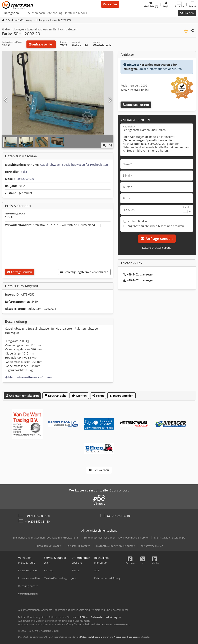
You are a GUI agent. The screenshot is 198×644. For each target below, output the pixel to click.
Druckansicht (55, 396)
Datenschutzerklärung (157, 248)
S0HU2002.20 (25, 179)
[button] (193, 4)
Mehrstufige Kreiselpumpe (170, 538)
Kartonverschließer (152, 546)
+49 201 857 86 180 (37, 516)
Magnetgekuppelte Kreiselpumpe (116, 546)
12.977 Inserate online (135, 90)
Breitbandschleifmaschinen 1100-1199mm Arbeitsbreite (116, 538)
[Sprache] (179, 4)
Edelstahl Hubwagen (79, 546)
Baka (24, 172)
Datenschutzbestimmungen (95, 637)
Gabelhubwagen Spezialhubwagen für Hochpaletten (74, 165)
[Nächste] (110, 100)
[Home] (20, 20)
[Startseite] (3, 20)
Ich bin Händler (137, 221)
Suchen (187, 13)
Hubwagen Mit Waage (48, 546)
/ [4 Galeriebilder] (107, 145)
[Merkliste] (151, 4)
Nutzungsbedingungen (126, 637)
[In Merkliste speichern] (186, 31)
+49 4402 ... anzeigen (139, 274)
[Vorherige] (6, 100)
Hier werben (99, 470)
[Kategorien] (13, 13)
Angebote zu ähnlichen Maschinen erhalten (156, 226)
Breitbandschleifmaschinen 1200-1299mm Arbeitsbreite (45, 538)
